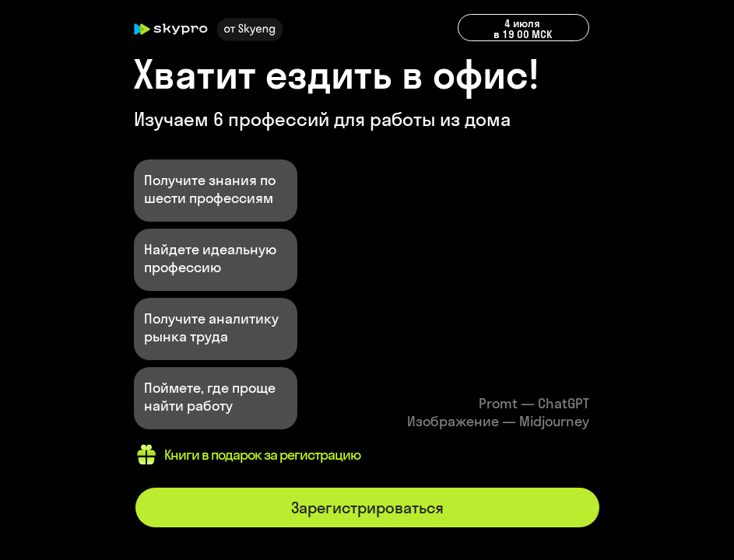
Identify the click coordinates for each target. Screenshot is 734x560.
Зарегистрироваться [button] (367, 507)
